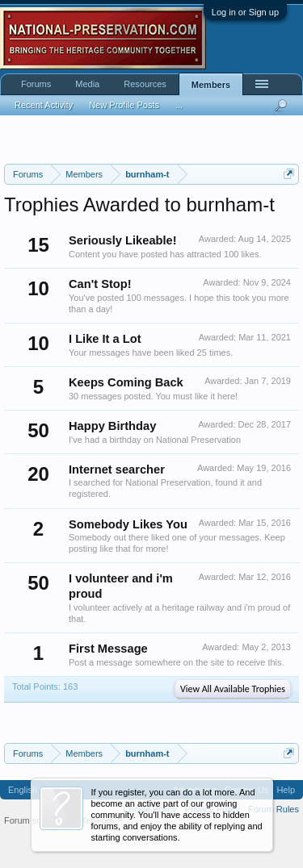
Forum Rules (274, 809)
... (179, 105)
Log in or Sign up (245, 12)
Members (211, 85)
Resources (145, 84)
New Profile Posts (124, 105)
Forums (36, 84)
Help (286, 790)
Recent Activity (44, 105)
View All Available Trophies (233, 689)
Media (87, 84)
